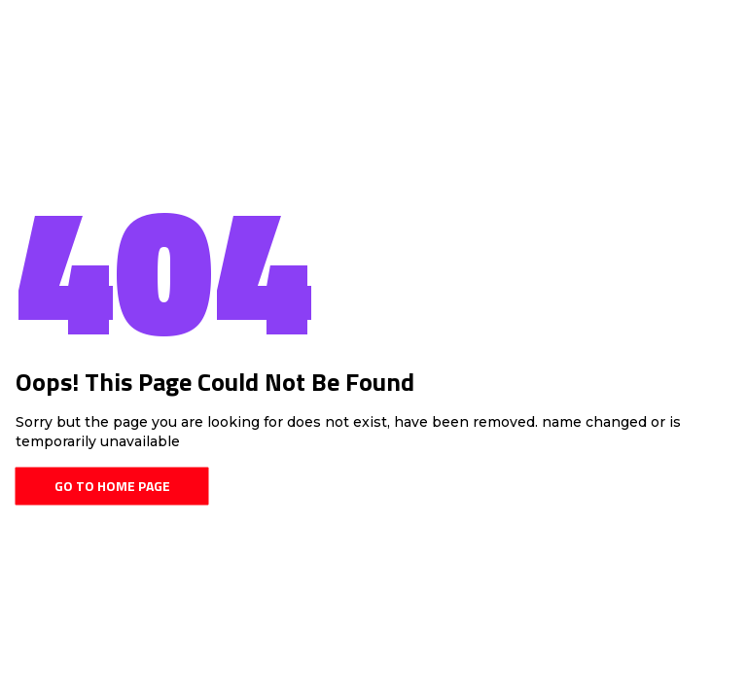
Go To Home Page (112, 486)
